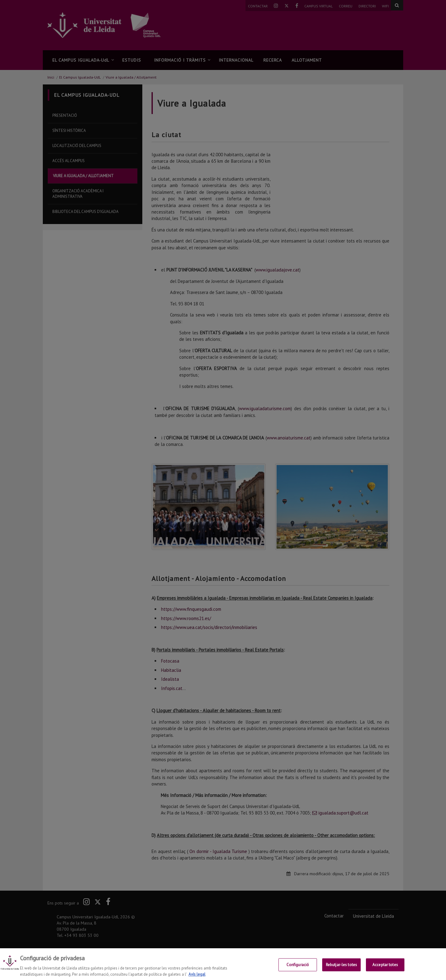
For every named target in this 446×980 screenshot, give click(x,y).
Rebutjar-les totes (341, 970)
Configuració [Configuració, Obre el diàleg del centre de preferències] (298, 970)
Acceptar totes (385, 970)
